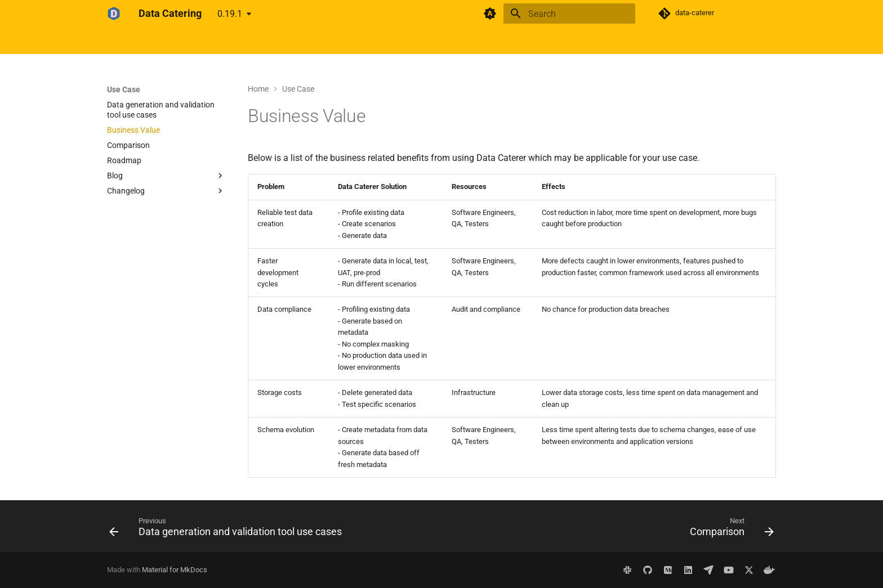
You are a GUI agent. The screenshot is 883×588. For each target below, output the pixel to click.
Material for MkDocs (175, 570)
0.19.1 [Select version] (230, 14)
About (282, 41)
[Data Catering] (114, 14)
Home (117, 41)
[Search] (569, 14)
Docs (204, 41)
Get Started (161, 41)
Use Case (242, 41)
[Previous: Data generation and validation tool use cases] (228, 529)
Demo (316, 41)
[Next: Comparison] (729, 529)
